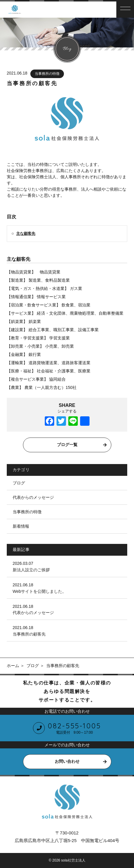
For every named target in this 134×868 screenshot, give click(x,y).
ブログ (19, 483)
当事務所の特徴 (47, 74)
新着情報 (21, 526)
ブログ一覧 (67, 445)
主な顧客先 (26, 233)
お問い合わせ (67, 761)
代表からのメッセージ (33, 497)
